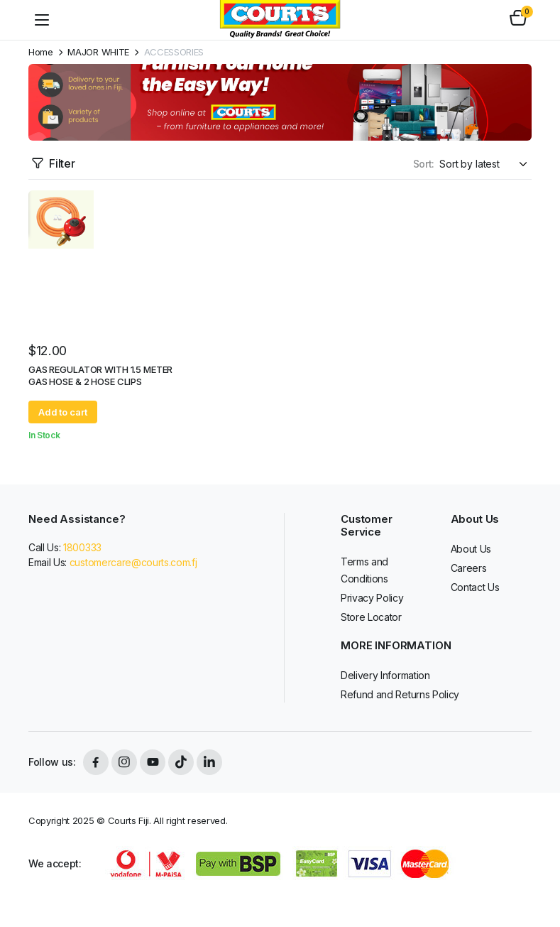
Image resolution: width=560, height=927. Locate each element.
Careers (469, 568)
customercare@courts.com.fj (133, 562)
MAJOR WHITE (98, 52)
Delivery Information (385, 675)
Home (41, 52)
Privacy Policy (372, 598)
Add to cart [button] (63, 412)
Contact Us (475, 587)
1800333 (82, 547)
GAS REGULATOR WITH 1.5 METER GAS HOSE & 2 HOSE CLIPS (100, 375)
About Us (471, 549)
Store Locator (371, 617)
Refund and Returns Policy (400, 694)
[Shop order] (485, 164)
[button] (518, 20)
